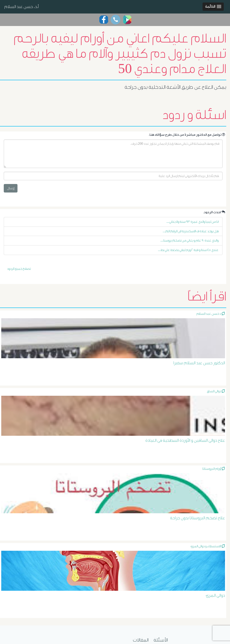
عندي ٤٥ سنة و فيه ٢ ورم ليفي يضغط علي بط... (188, 250)
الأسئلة (161, 640)
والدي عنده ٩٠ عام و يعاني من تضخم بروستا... (190, 240)
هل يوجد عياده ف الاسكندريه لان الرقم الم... (191, 231)
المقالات (141, 640)
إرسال (11, 188)
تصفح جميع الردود (19, 269)
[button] (213, 7)
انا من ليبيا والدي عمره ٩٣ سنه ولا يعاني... (193, 222)
